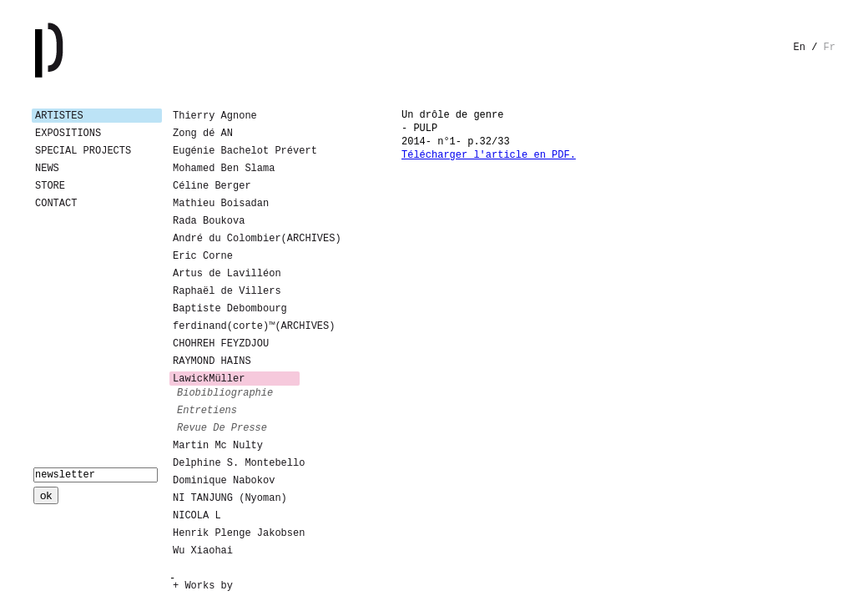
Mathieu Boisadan (221, 204)
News (47, 169)
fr (830, 48)
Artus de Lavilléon (227, 274)
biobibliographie (225, 393)
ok (46, 495)
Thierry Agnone (215, 116)
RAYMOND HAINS (212, 361)
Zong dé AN (203, 134)
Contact (56, 204)
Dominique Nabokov (224, 481)
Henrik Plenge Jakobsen (236, 533)
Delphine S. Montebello (236, 463)
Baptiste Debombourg (230, 309)
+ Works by (203, 586)
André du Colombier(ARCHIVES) (236, 239)
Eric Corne (203, 256)
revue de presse (222, 428)
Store (50, 186)
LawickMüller (209, 379)
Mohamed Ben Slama (224, 169)
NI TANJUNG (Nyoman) (230, 498)
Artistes (59, 116)
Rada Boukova (209, 221)
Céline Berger (212, 186)
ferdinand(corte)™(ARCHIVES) (236, 326)
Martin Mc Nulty (218, 446)
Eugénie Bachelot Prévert (236, 151)
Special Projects (83, 151)
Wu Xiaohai (203, 551)
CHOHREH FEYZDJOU (221, 344)
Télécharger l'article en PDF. (489, 155)
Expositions (68, 134)
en (800, 48)
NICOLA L (197, 516)
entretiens (207, 411)
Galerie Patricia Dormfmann (73, 50)
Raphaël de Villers (227, 291)
